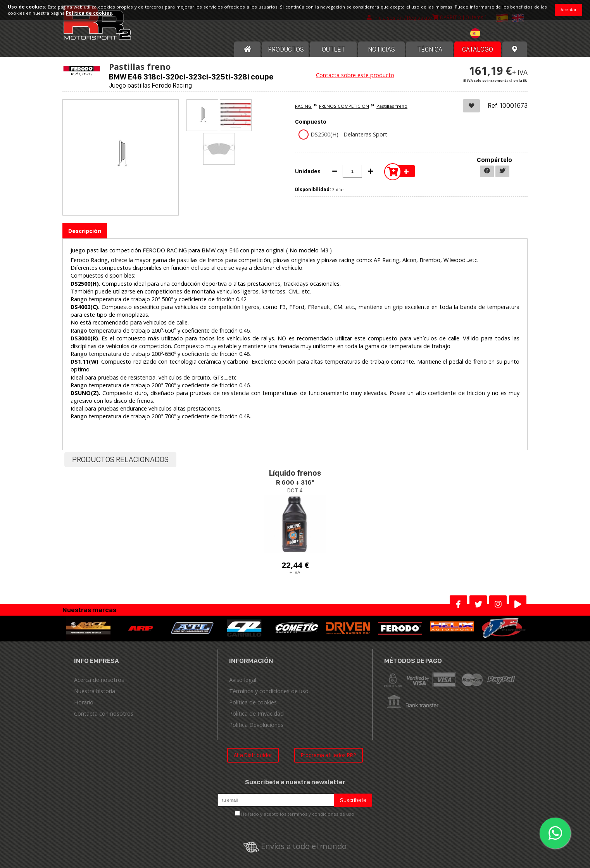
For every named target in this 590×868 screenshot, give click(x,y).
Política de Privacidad (256, 714)
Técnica (430, 49)
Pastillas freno (392, 106)
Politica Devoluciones (256, 725)
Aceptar (568, 10)
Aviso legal (243, 680)
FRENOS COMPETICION (344, 106)
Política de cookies (253, 702)
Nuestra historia (95, 691)
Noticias (381, 49)
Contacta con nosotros (104, 714)
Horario (84, 702)
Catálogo (478, 49)
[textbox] (487, 33)
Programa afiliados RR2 (329, 755)
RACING (303, 106)
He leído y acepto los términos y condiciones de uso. (298, 814)
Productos (286, 49)
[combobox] (487, 34)
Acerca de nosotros (99, 680)
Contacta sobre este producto (355, 75)
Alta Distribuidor (253, 755)
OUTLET (333, 49)
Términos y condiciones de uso (269, 691)
